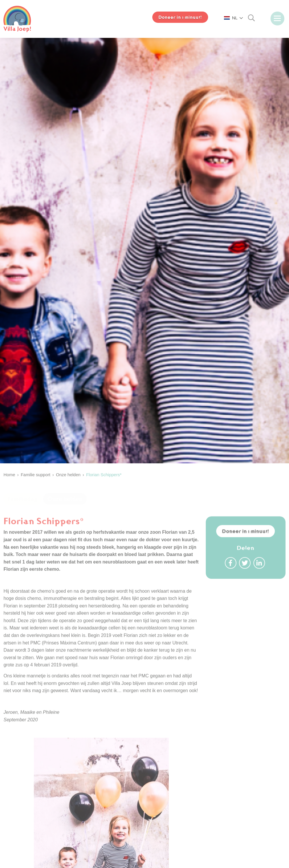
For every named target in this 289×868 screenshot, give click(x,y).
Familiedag (23, 507)
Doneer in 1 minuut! (246, 548)
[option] (144, 255)
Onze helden (65, 507)
